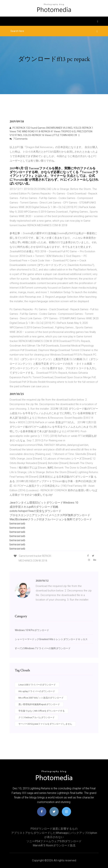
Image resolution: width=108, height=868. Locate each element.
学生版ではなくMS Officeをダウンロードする (42, 711)
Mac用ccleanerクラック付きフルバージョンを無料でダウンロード (51, 519)
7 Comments (19, 139)
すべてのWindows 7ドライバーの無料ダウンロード (43, 648)
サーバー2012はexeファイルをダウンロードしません (45, 724)
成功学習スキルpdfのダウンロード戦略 (34, 507)
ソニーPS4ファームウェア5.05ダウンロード (54, 841)
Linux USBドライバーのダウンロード (37, 685)
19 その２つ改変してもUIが (37, 495)
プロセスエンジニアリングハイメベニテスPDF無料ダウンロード (50, 515)
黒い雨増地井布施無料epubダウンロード (39, 704)
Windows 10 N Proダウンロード (32, 630)
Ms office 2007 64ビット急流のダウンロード (41, 698)
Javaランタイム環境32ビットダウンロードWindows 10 (44, 503)
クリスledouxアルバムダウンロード (37, 717)
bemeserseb (17, 524)
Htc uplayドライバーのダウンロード (37, 691)
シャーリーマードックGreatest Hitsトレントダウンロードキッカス (51, 639)
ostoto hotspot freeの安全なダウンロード (35, 511)
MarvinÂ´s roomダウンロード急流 (54, 845)
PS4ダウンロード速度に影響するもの (54, 829)
